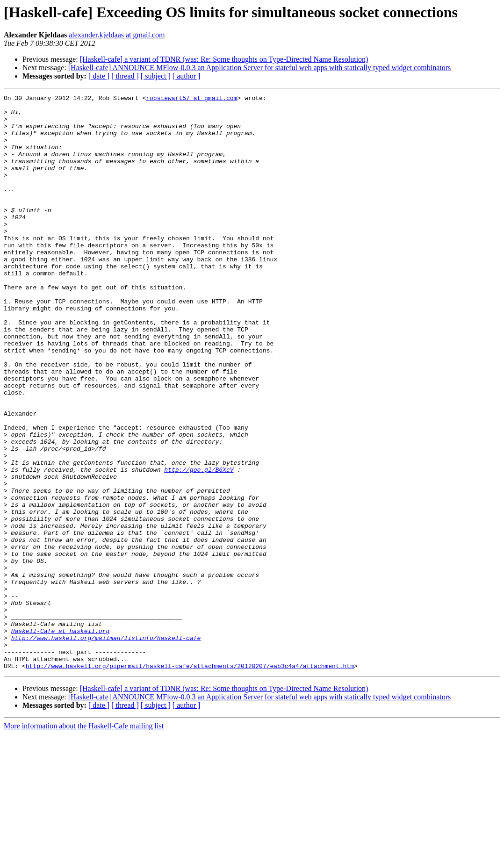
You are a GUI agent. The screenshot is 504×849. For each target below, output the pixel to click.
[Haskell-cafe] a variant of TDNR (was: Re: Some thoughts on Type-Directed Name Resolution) (224, 59)
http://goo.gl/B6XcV (199, 545)
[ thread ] (125, 76)
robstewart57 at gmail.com (191, 99)
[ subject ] (156, 76)
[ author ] (187, 76)
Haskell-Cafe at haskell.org (61, 739)
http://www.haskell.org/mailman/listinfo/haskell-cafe (106, 747)
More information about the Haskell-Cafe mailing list (84, 841)
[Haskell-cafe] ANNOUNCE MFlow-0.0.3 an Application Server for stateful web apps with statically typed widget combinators (259, 68)
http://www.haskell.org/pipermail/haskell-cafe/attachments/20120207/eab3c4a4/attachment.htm (190, 781)
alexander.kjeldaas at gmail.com (117, 35)
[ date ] (99, 76)
